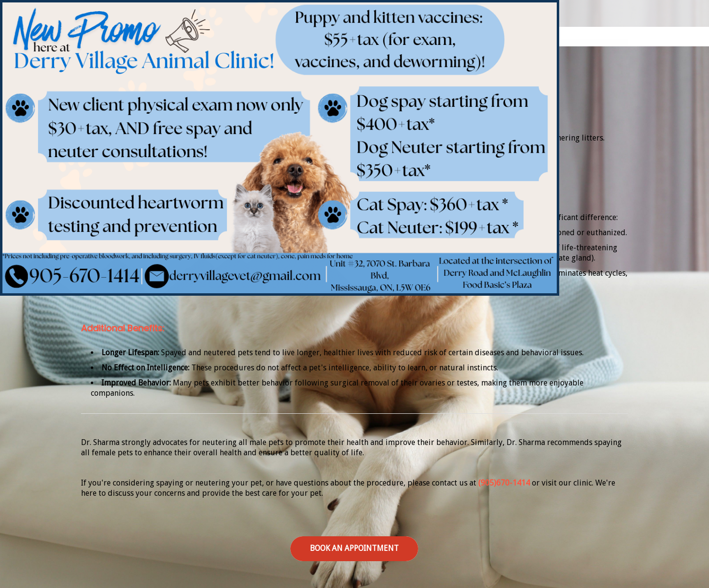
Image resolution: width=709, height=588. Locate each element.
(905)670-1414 (504, 483)
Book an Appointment (354, 548)
